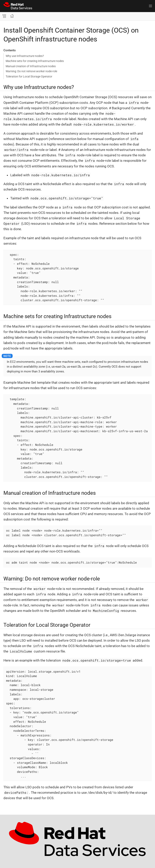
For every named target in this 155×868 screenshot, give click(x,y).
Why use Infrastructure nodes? (25, 56)
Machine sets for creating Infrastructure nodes (35, 61)
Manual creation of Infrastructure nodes (31, 66)
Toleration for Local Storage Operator (29, 76)
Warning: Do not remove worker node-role (31, 71)
